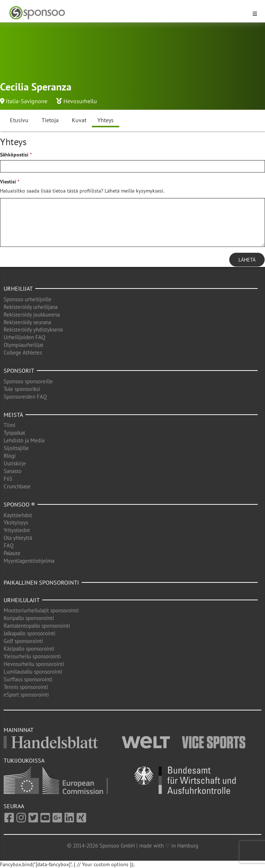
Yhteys (106, 120)
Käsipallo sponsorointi (29, 649)
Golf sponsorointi (23, 641)
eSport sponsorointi (26, 695)
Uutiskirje (15, 463)
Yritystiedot (17, 530)
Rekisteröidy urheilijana (31, 307)
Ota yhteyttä (18, 538)
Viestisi (8, 182)
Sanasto (13, 471)
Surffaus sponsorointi (28, 679)
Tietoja (50, 120)
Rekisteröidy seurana (27, 322)
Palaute (12, 553)
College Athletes (23, 352)
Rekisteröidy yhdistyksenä (33, 330)
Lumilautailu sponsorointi (33, 672)
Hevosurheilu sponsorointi (34, 664)
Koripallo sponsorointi (29, 618)
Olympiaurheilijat (24, 345)
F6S (8, 479)
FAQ (9, 545)
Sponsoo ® (19, 504)
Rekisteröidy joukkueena (32, 315)
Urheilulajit (22, 600)
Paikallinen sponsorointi (41, 582)
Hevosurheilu (80, 101)
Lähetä (247, 260)
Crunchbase (17, 486)
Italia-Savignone (27, 101)
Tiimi (9, 425)
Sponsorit (19, 371)
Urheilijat (18, 288)
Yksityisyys (16, 522)
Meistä (13, 415)
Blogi (10, 456)
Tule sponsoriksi (22, 389)
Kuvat (79, 120)
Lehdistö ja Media (24, 440)
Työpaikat (14, 433)
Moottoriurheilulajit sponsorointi (41, 610)
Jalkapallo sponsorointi (30, 633)
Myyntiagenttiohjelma (29, 561)
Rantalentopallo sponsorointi (37, 626)
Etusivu (19, 120)
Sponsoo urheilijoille (28, 299)
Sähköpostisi (14, 155)
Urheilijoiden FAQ (24, 337)
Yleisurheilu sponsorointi (32, 656)
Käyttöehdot (18, 515)
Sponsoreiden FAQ (25, 397)
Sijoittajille (16, 448)
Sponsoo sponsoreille (28, 381)
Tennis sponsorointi (26, 687)
